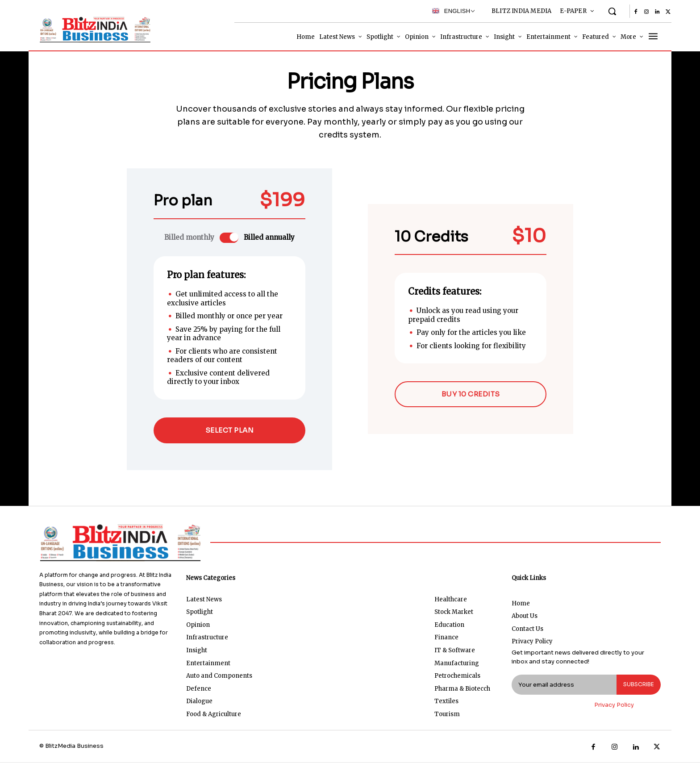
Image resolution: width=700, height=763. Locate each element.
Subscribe (637, 686)
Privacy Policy (614, 706)
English (451, 11)
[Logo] (93, 29)
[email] (562, 686)
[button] (612, 11)
